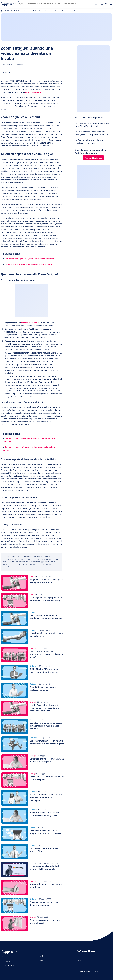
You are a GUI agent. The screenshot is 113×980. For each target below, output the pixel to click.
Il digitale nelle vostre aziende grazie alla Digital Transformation (93, 125)
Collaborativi (9, 11)
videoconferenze (29, 323)
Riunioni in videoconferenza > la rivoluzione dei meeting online (29, 448)
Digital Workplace (33, 92)
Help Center (82, 960)
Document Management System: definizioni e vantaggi (28, 259)
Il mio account (82, 956)
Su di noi (43, 956)
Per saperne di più (15, 567)
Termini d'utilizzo (8, 965)
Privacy (4, 957)
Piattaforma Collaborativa (24, 11)
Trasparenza (6, 961)
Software (43, 960)
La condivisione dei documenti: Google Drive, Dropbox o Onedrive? (29, 440)
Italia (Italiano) (91, 972)
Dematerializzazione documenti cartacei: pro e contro (28, 264)
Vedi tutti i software (93, 158)
